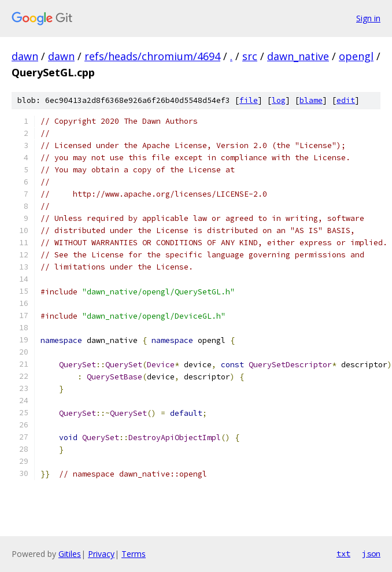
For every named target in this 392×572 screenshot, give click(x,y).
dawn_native (298, 56)
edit (346, 100)
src (250, 56)
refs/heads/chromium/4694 (152, 56)
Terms (134, 554)
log (279, 100)
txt (343, 553)
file (249, 100)
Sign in (368, 18)
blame (311, 100)
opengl (356, 56)
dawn (25, 56)
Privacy (101, 554)
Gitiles (70, 554)
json (371, 553)
